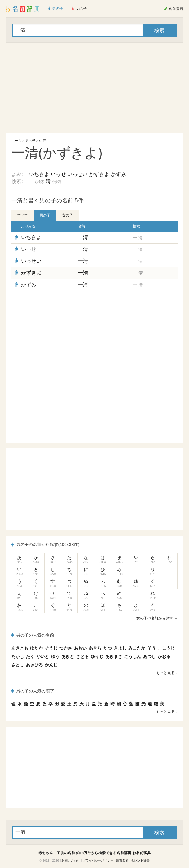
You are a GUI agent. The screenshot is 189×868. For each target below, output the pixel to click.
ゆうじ (97, 656)
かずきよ (99, 174)
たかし (18, 656)
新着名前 (122, 860)
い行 (43, 141)
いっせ (58, 174)
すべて (22, 215)
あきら (95, 648)
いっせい (77, 174)
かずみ (118, 174)
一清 (83, 237)
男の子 (30, 141)
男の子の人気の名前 (33, 635)
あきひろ (34, 665)
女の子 (67, 215)
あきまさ (114, 656)
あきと (68, 656)
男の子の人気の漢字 (33, 691)
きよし (120, 648)
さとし (18, 665)
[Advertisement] (94, 88)
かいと (43, 656)
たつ (108, 648)
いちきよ (39, 174)
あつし (149, 656)
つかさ (66, 648)
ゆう (55, 656)
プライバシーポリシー (98, 860)
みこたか (137, 648)
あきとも (20, 648)
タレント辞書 (140, 860)
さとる (82, 656)
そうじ (51, 648)
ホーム (16, 141)
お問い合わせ (71, 860)
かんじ (51, 665)
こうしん (133, 656)
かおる (164, 656)
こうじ (168, 648)
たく (30, 656)
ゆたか (36, 648)
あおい (80, 648)
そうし (154, 648)
